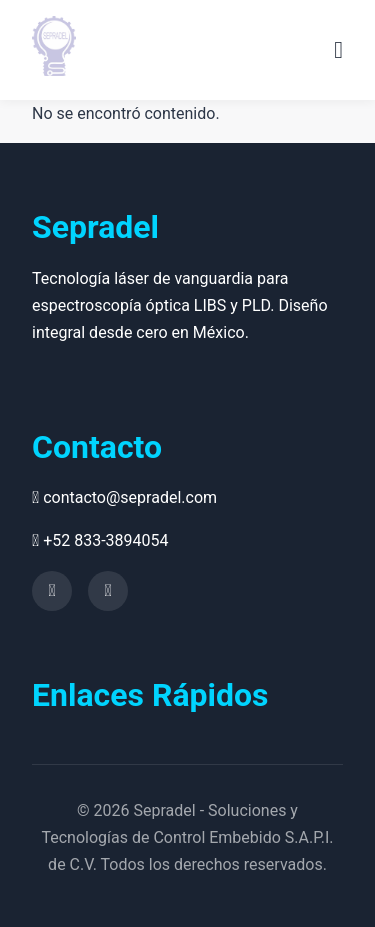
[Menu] (338, 50)
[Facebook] (108, 591)
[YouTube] (52, 591)
